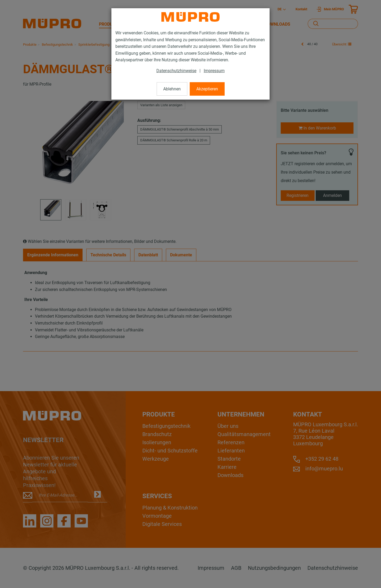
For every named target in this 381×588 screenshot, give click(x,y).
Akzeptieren (207, 89)
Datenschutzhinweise (176, 71)
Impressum (214, 71)
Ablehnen (172, 89)
